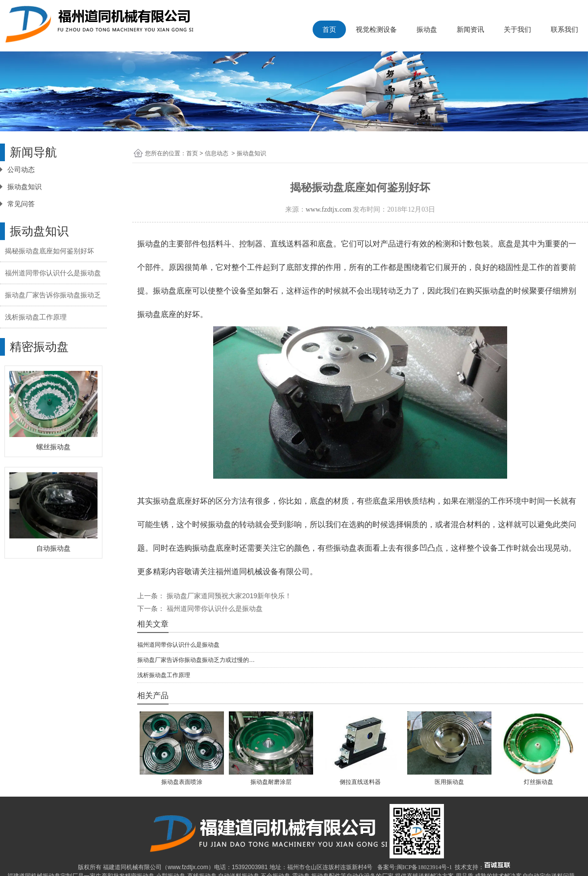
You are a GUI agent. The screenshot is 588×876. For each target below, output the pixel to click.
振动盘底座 (157, 314)
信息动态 (217, 153)
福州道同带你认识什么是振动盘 (53, 273)
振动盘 (427, 29)
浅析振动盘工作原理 (36, 317)
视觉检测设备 (376, 29)
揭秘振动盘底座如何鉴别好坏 (49, 251)
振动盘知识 (24, 187)
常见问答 (21, 204)
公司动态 (21, 170)
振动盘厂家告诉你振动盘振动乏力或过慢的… (196, 660)
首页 (329, 29)
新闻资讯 (470, 29)
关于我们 (517, 29)
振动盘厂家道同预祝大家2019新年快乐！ (228, 596)
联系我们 (564, 29)
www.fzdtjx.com (329, 209)
